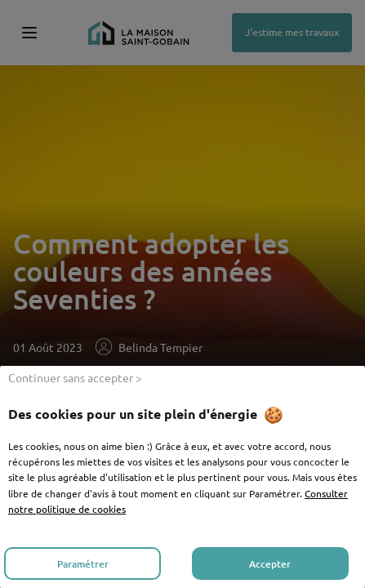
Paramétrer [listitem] (83, 564)
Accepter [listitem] (270, 564)
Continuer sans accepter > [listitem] (75, 377)
